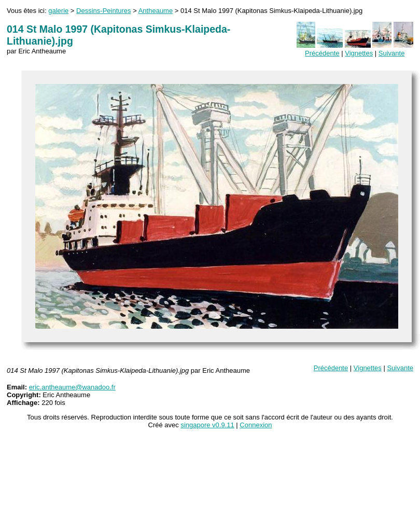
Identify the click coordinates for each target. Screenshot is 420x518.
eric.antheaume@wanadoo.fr (72, 387)
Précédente (322, 53)
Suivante (392, 53)
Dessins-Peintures (104, 11)
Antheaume (156, 11)
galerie (58, 11)
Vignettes (359, 53)
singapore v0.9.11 (207, 425)
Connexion (256, 425)
